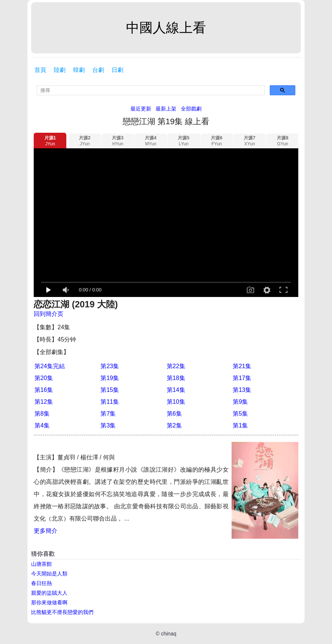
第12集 (44, 402)
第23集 (110, 366)
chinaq (168, 634)
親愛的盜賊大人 (49, 593)
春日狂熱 (41, 583)
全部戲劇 (191, 109)
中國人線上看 (166, 28)
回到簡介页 (49, 314)
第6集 (174, 414)
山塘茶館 (41, 564)
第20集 (44, 378)
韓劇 (79, 70)
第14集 (176, 390)
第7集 (108, 414)
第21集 (242, 366)
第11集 (110, 402)
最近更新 (141, 109)
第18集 (176, 378)
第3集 (108, 425)
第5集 (240, 414)
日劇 (117, 70)
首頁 (40, 70)
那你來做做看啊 (49, 602)
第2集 (174, 425)
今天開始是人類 (49, 574)
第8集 (42, 414)
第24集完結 (50, 366)
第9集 (240, 402)
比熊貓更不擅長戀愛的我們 (62, 612)
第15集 (110, 390)
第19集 (110, 378)
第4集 (42, 425)
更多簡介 (46, 531)
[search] (151, 90)
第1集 (240, 425)
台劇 (98, 70)
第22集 (176, 366)
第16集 (44, 390)
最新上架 (166, 109)
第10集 (176, 402)
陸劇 (60, 70)
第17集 (242, 378)
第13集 (242, 390)
